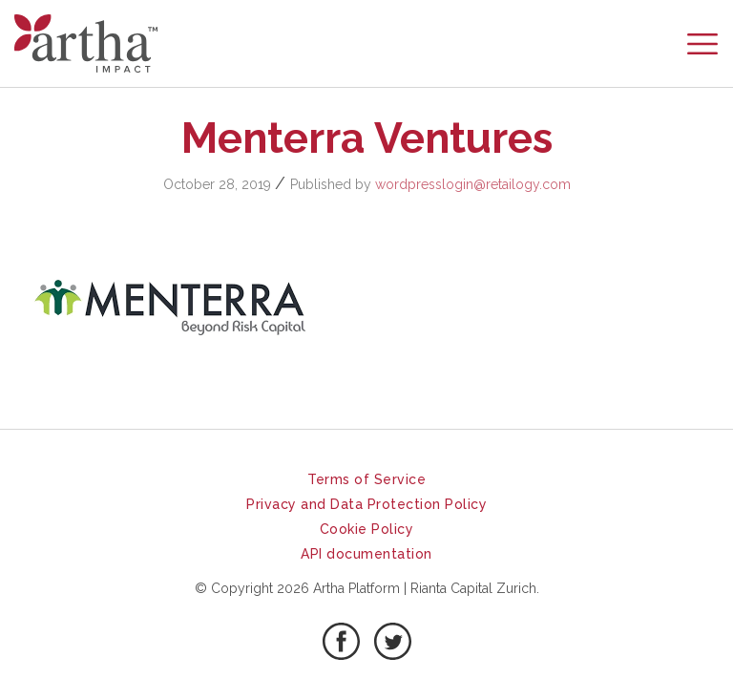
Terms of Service (366, 479)
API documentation (366, 554)
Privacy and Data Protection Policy (366, 504)
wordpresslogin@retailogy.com (473, 184)
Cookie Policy (367, 529)
